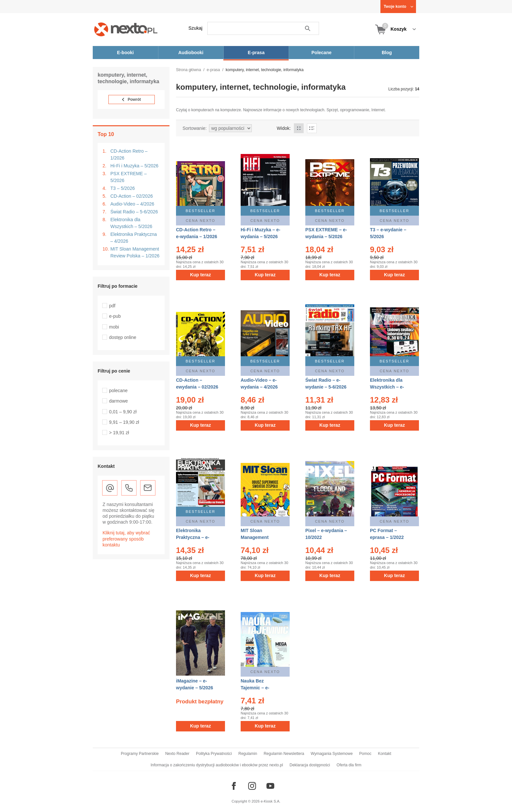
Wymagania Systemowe (332, 754)
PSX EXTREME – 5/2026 (128, 177)
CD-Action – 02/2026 (132, 196)
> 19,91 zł (119, 433)
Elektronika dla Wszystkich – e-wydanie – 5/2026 (389, 387)
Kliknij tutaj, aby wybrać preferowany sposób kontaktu (126, 539)
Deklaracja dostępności (310, 765)
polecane (118, 391)
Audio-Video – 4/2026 (132, 204)
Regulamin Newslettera (284, 754)
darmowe (119, 401)
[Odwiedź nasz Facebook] (234, 786)
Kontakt (384, 754)
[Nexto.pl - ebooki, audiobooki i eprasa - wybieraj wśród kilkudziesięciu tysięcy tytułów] (126, 29)
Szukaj (195, 28)
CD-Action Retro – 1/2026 (129, 154)
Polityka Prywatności (214, 754)
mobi (114, 327)
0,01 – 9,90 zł (123, 412)
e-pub (115, 316)
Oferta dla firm (349, 765)
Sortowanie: (195, 128)
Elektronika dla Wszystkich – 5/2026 (131, 223)
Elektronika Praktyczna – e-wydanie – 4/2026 (195, 537)
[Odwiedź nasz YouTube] (270, 786)
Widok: (284, 128)
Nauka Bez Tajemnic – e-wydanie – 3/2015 (259, 688)
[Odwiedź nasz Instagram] (252, 786)
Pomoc (365, 754)
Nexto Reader (177, 754)
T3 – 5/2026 (123, 188)
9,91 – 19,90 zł (124, 422)
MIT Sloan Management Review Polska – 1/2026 (135, 252)
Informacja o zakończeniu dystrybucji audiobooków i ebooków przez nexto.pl (217, 765)
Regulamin (248, 754)
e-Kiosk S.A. (271, 801)
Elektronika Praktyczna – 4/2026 (134, 238)
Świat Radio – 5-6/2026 (134, 212)
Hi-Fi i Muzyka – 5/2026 (134, 166)
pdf (112, 306)
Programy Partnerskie (140, 754)
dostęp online (123, 337)
